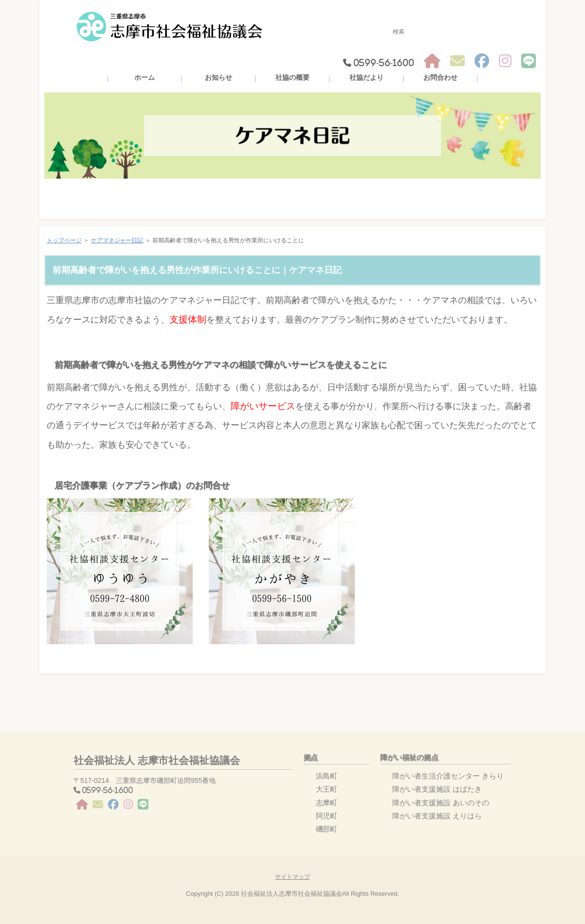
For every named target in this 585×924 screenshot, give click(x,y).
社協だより (366, 77)
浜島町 (327, 776)
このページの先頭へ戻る (516, 688)
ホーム (145, 77)
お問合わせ (440, 77)
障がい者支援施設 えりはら (437, 816)
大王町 (327, 789)
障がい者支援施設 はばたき (437, 789)
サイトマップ (292, 877)
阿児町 (327, 816)
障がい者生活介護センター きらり (448, 776)
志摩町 (327, 803)
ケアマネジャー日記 (117, 240)
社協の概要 (292, 77)
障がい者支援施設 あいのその (441, 803)
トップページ (64, 240)
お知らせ (219, 77)
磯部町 (327, 829)
